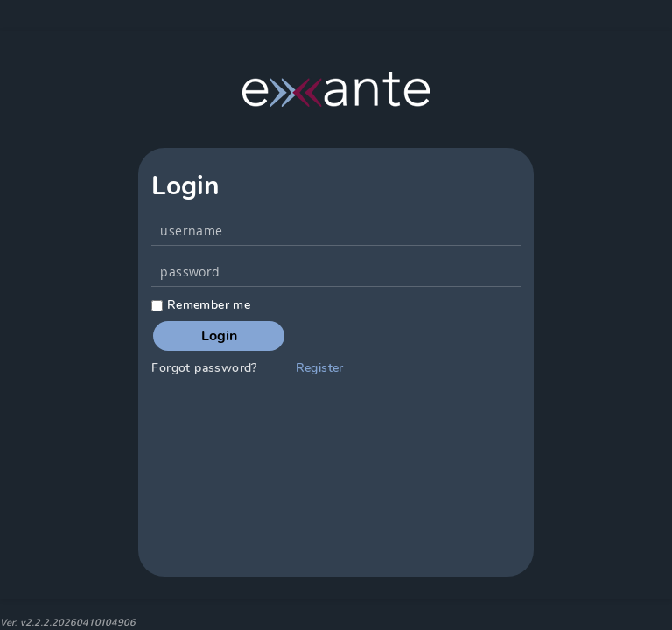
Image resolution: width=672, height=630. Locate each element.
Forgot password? (204, 368)
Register (320, 368)
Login (219, 336)
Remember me (201, 305)
